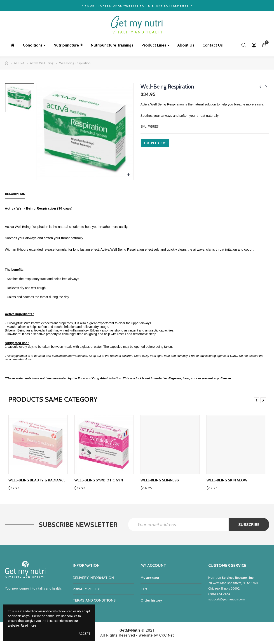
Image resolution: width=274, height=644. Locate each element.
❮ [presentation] (257, 400)
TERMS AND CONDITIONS (94, 600)
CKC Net (167, 635)
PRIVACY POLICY (86, 589)
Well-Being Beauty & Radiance (37, 480)
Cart (144, 589)
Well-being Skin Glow (227, 480)
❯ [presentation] (263, 400)
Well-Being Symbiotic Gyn (99, 480)
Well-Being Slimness (160, 480)
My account (150, 578)
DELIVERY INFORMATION (93, 578)
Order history (151, 600)
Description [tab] (15, 194)
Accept (84, 634)
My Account (254, 45)
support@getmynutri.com (226, 599)
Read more (28, 625)
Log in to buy (155, 143)
